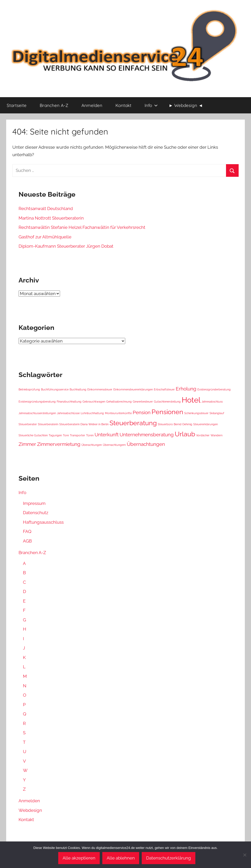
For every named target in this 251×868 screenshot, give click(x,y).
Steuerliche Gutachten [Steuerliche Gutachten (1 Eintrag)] (33, 435)
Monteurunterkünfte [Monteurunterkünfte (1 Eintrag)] (118, 413)
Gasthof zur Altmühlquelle (45, 237)
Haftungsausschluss (43, 522)
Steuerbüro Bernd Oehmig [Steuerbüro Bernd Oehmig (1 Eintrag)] (175, 424)
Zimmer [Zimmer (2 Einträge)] (27, 444)
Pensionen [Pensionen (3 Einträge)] (167, 412)
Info (151, 105)
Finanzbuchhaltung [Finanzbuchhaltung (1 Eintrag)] (69, 402)
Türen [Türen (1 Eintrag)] (90, 435)
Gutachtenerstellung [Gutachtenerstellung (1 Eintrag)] (167, 402)
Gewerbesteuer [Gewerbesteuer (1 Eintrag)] (143, 402)
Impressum (34, 503)
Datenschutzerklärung (169, 858)
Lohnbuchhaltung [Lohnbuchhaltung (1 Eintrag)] (92, 413)
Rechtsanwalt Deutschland (46, 208)
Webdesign (30, 810)
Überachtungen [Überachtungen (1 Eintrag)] (92, 445)
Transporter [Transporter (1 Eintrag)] (77, 435)
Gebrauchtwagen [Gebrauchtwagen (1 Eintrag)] (94, 402)
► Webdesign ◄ (186, 105)
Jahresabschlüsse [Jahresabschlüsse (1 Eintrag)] (68, 413)
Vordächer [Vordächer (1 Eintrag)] (203, 435)
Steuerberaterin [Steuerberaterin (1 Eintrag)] (48, 424)
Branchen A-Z (54, 105)
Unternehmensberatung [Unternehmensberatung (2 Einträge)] (147, 435)
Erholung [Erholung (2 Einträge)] (186, 389)
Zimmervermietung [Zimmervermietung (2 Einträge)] (59, 444)
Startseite (17, 105)
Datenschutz (36, 513)
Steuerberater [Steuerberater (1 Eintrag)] (28, 424)
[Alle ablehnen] (245, 855)
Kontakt (123, 105)
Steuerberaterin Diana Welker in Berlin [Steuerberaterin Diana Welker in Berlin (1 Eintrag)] (84, 424)
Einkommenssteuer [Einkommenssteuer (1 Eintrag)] (100, 389)
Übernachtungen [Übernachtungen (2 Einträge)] (146, 444)
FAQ (27, 531)
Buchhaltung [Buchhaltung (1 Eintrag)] (78, 389)
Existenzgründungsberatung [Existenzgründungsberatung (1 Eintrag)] (37, 402)
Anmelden (92, 105)
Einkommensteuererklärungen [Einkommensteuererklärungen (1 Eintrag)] (133, 389)
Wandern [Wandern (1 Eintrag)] (216, 435)
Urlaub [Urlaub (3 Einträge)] (185, 434)
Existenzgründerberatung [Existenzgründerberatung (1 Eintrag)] (214, 389)
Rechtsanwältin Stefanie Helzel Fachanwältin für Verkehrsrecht (82, 227)
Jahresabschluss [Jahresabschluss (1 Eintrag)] (212, 402)
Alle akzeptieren (79, 858)
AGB (27, 541)
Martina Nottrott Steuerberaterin (51, 218)
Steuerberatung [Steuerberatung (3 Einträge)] (133, 423)
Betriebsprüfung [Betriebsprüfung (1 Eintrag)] (29, 389)
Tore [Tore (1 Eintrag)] (66, 435)
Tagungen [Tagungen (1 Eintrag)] (55, 435)
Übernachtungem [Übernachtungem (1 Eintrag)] (114, 445)
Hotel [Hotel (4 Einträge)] (191, 400)
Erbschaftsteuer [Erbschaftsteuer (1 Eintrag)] (164, 389)
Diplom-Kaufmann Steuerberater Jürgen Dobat (66, 246)
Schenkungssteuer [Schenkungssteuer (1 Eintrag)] (196, 413)
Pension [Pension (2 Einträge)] (142, 412)
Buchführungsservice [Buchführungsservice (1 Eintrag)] (55, 389)
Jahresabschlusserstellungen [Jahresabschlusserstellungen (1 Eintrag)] (37, 413)
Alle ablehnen (121, 858)
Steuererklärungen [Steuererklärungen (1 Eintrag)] (206, 424)
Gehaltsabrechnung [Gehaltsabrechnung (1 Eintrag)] (119, 402)
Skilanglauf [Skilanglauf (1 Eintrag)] (217, 413)
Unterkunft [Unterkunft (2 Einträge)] (107, 435)
